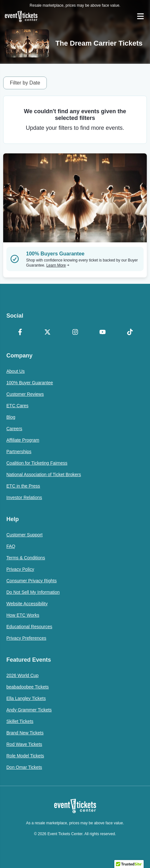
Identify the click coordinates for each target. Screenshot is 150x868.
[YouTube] (103, 333)
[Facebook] (20, 333)
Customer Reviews (25, 394)
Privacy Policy (20, 569)
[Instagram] (75, 333)
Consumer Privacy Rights (32, 581)
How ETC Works (23, 615)
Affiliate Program (23, 440)
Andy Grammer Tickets (29, 710)
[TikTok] (130, 333)
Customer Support (25, 535)
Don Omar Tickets (24, 767)
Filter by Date (25, 83)
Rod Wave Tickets (24, 744)
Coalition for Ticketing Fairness (37, 463)
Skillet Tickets (20, 721)
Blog (11, 417)
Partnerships (19, 452)
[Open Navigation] (140, 16)
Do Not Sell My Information (33, 592)
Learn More (58, 265)
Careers (14, 429)
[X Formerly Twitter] (47, 333)
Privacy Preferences (26, 638)
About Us (16, 371)
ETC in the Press (23, 486)
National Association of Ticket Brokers (44, 474)
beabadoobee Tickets (28, 687)
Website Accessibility (27, 604)
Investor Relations (24, 497)
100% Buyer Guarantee (30, 383)
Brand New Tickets (25, 733)
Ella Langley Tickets (26, 698)
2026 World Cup (22, 675)
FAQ (11, 546)
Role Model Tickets (25, 756)
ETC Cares (17, 406)
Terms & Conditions (26, 558)
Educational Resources (29, 627)
